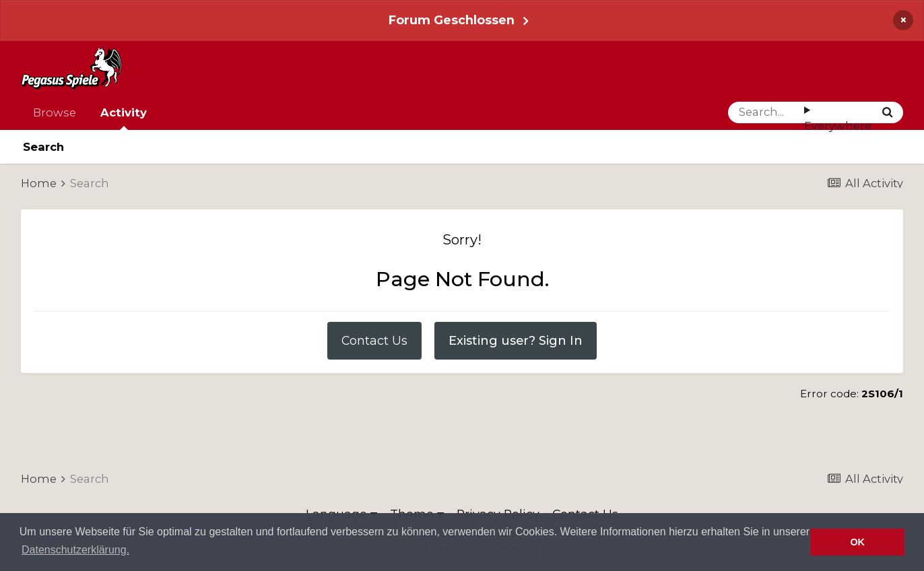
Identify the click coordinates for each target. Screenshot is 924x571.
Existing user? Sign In (516, 340)
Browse (55, 112)
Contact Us (374, 340)
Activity (124, 118)
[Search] (766, 112)
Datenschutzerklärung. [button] (75, 550)
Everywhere (838, 126)
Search (43, 147)
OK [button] (857, 542)
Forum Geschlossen (452, 20)
